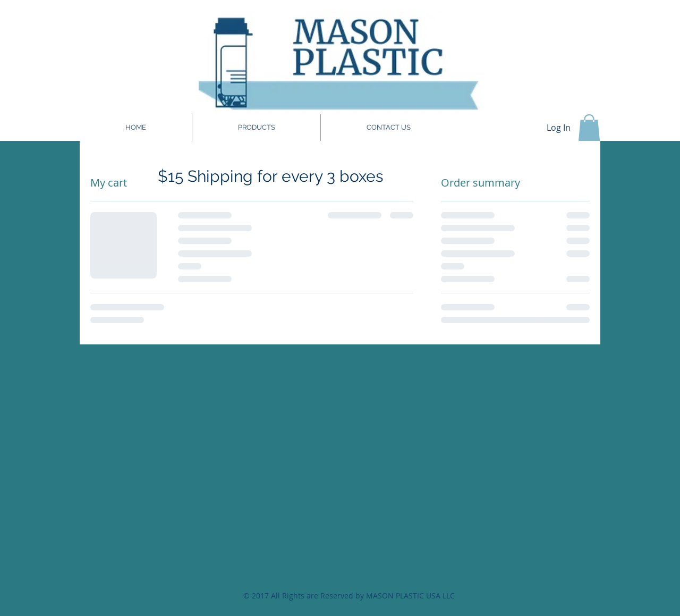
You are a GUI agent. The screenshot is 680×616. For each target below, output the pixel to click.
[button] (589, 128)
